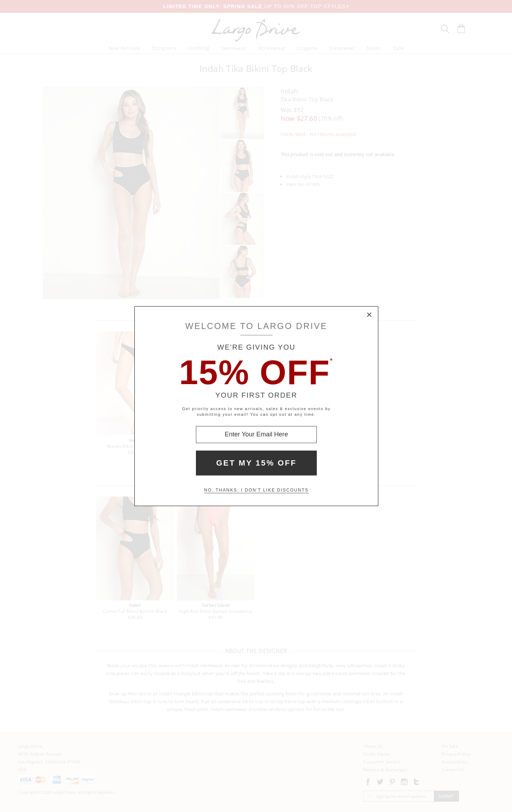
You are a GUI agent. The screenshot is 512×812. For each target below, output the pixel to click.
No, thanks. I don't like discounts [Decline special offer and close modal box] (256, 490)
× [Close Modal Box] (369, 315)
